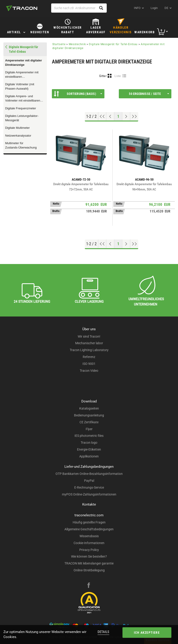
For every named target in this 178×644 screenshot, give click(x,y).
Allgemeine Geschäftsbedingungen (89, 529)
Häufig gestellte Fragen (89, 522)
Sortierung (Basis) (78, 94)
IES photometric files (89, 436)
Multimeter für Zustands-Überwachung (21, 145)
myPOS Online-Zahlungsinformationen (89, 494)
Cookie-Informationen (89, 543)
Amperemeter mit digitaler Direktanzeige (24, 63)
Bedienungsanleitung (89, 415)
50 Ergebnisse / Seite (149, 94)
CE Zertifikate (89, 422)
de (166, 8)
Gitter (103, 76)
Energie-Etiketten (89, 449)
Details (103, 632)
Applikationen (89, 456)
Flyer (89, 429)
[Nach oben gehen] (102, 116)
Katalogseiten (89, 408)
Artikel (14, 32)
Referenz (89, 357)
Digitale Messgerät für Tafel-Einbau (113, 44)
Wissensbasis (89, 536)
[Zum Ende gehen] (134, 116)
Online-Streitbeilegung (89, 570)
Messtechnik (77, 44)
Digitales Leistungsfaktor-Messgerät (22, 118)
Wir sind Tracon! (89, 336)
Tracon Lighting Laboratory (89, 350)
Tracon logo (89, 443)
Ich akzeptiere (147, 633)
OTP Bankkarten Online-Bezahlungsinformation (89, 474)
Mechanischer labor (89, 343)
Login (154, 8)
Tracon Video (89, 371)
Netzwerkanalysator (18, 136)
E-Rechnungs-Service (89, 487)
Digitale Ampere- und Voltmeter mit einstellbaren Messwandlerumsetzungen (23, 99)
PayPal (89, 481)
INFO (137, 8)
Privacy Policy (89, 550)
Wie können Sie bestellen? (89, 556)
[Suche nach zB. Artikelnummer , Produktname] (79, 8)
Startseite (59, 44)
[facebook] (89, 586)
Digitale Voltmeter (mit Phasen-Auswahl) (20, 86)
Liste (118, 76)
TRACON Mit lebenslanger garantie (89, 563)
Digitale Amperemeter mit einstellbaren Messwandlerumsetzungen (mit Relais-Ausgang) (23, 75)
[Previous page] (110, 116)
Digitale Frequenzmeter (21, 108)
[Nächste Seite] (126, 116)
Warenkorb (145, 32)
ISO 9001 (89, 364)
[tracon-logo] (22, 8)
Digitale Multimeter (18, 128)
